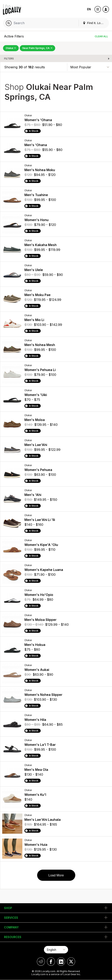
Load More (56, 875)
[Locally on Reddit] (41, 962)
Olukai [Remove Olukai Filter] (11, 48)
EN (89, 9)
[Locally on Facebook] (51, 962)
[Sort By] (90, 67)
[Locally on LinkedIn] (61, 962)
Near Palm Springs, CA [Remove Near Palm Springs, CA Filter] (37, 48)
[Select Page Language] (56, 950)
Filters (9, 59)
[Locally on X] (71, 962)
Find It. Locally (95, 23)
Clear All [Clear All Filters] (101, 36)
